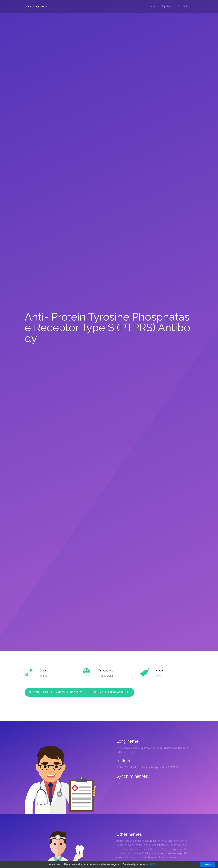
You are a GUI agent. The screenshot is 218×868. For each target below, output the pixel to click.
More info (150, 864)
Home (152, 6)
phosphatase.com (37, 6)
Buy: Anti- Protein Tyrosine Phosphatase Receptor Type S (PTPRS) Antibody (79, 692)
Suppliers (167, 6)
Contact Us (184, 6)
